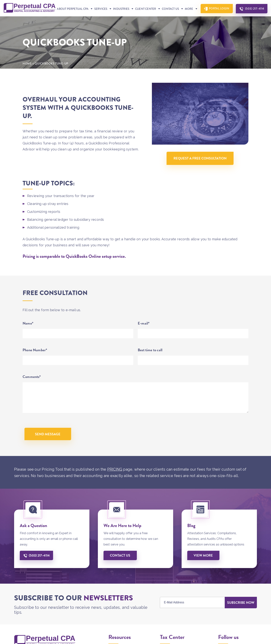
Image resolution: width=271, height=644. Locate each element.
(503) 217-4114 (254, 19)
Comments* (32, 387)
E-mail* (144, 334)
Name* (28, 334)
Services (100, 19)
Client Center (145, 19)
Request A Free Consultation (200, 169)
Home (27, 74)
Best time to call (150, 360)
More (188, 19)
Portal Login (218, 19)
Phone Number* (35, 360)
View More (203, 566)
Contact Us (170, 19)
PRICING (115, 480)
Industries (121, 19)
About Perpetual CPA (72, 19)
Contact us (120, 566)
